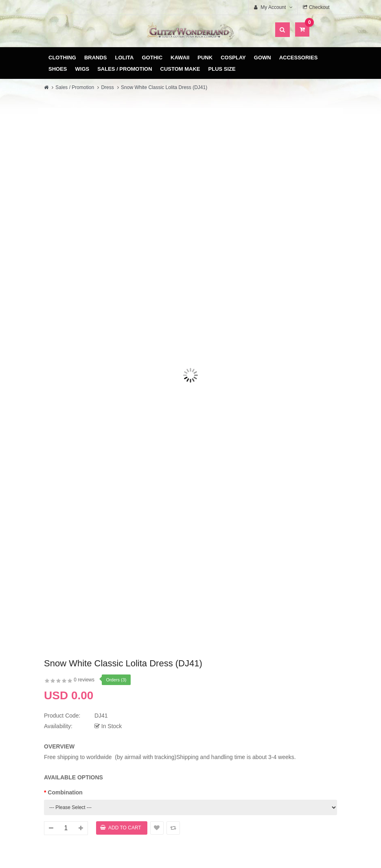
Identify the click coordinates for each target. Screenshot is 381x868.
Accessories (299, 58)
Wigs (82, 69)
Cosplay (233, 58)
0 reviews (84, 680)
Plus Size (222, 69)
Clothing (62, 58)
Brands (96, 58)
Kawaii (180, 58)
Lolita (125, 58)
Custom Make (180, 69)
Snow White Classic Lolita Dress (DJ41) (164, 87)
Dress (107, 87)
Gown (263, 58)
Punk (205, 58)
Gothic (152, 58)
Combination (65, 792)
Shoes (58, 69)
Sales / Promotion (125, 69)
